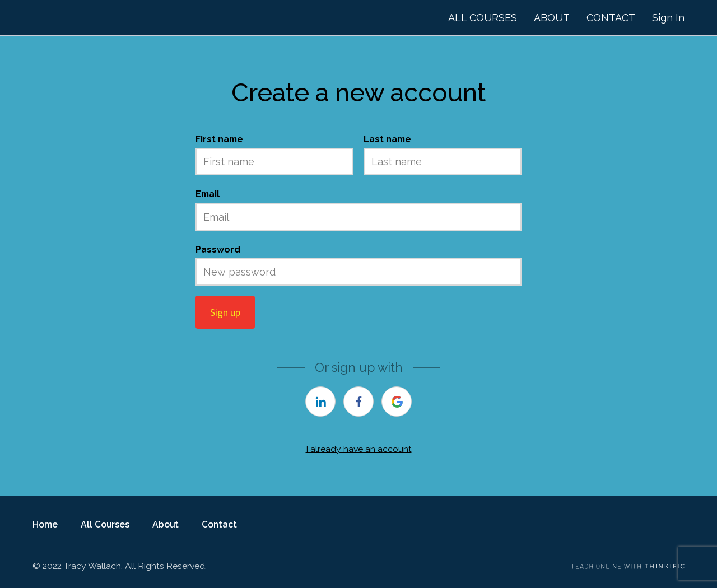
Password (218, 249)
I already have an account (359, 449)
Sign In (668, 18)
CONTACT (611, 18)
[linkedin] (320, 402)
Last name (387, 139)
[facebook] (358, 402)
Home (45, 524)
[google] (397, 402)
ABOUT (552, 18)
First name (219, 139)
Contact (219, 524)
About (166, 524)
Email (208, 194)
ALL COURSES (483, 18)
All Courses (105, 524)
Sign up (225, 312)
